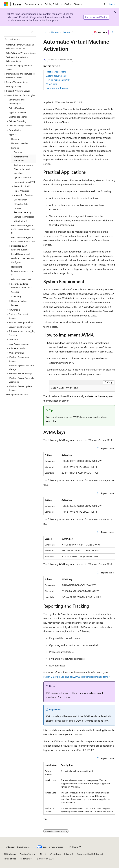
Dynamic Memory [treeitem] (22, 177)
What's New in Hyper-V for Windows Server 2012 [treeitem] (23, 239)
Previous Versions (28, 854)
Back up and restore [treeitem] (23, 165)
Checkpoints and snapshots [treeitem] (22, 171)
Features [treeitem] (18, 152)
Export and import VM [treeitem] (24, 182)
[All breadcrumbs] (46, 32)
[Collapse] (32, 32)
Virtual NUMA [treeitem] (20, 221)
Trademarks (25, 859)
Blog (42, 854)
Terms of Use (10, 859)
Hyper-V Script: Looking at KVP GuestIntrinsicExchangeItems (76, 677)
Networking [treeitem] (17, 267)
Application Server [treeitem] (17, 112)
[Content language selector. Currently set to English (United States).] (18, 847)
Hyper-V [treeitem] (15, 139)
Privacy (68, 854)
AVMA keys (51, 84)
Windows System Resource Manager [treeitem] (21, 367)
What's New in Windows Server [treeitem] (21, 53)
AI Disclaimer (10, 854)
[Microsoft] (6, 4)
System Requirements (56, 76)
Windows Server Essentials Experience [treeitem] (21, 380)
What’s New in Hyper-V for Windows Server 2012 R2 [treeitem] (23, 229)
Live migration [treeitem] (20, 200)
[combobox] (20, 39)
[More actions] (113, 32)
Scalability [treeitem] (16, 292)
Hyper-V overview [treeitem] (20, 143)
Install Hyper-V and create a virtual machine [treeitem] (23, 256)
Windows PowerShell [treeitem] (21, 279)
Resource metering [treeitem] (23, 212)
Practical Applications (56, 72)
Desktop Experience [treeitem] (18, 117)
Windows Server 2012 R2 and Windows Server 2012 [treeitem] (20, 47)
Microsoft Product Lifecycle (23, 17)
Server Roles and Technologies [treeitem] (17, 102)
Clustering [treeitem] (16, 296)
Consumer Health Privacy (89, 854)
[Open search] (104, 4)
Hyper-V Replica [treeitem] (21, 191)
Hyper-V (55, 32)
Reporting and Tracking (57, 88)
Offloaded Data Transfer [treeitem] (21, 206)
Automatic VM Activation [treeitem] (21, 159)
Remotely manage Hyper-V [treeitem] (23, 273)
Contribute (55, 854)
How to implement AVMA (58, 80)
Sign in (112, 4)
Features (66, 32)
